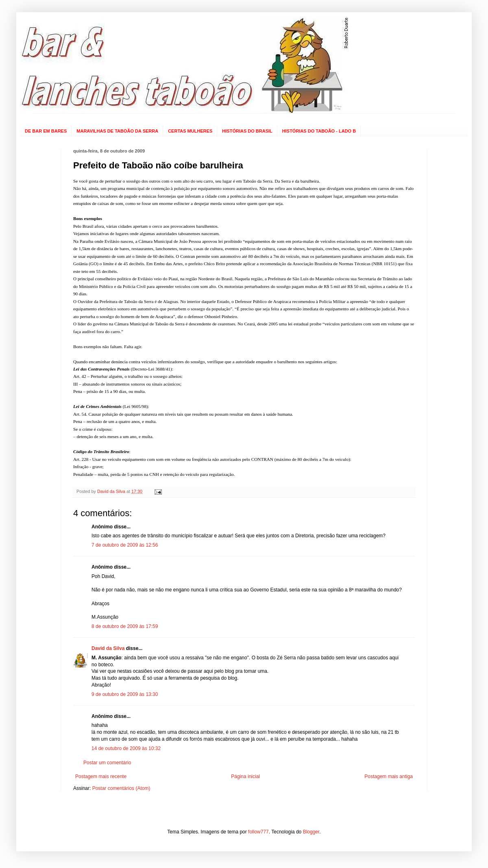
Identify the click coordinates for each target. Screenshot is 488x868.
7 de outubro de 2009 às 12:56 (125, 545)
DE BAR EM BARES (46, 131)
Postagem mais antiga (389, 776)
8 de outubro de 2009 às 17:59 (125, 626)
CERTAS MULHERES (190, 131)
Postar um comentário (107, 763)
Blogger (311, 832)
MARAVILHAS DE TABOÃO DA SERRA (117, 131)
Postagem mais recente (101, 776)
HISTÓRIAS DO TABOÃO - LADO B (319, 131)
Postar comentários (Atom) (121, 788)
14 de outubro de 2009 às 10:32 (126, 748)
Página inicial (245, 776)
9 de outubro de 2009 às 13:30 (125, 694)
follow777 (258, 832)
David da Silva (108, 648)
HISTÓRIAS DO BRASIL (247, 131)
